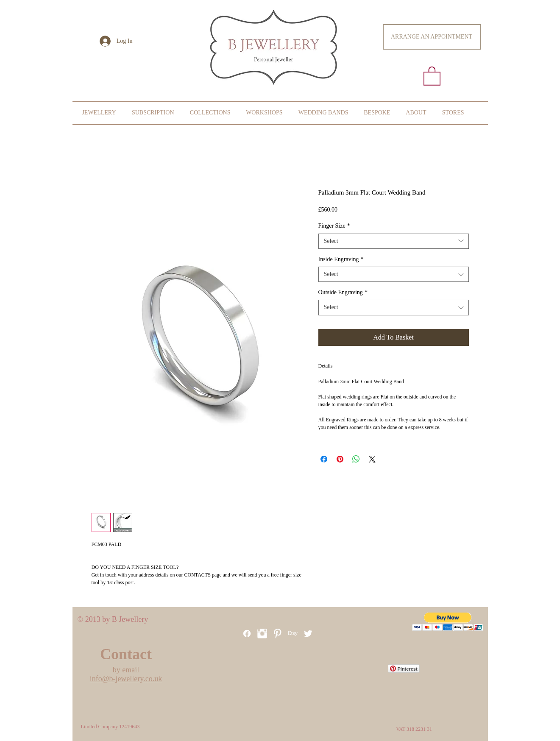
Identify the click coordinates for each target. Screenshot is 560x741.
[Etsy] (293, 634)
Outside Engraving (343, 292)
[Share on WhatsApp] (356, 459)
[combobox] (394, 241)
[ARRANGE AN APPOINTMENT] (432, 37)
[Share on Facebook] (324, 459)
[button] (432, 75)
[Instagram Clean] (262, 634)
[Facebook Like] (258, 711)
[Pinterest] (277, 634)
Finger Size (334, 226)
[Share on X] (372, 459)
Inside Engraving (341, 259)
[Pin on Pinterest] (340, 459)
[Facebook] (247, 634)
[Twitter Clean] (308, 634)
